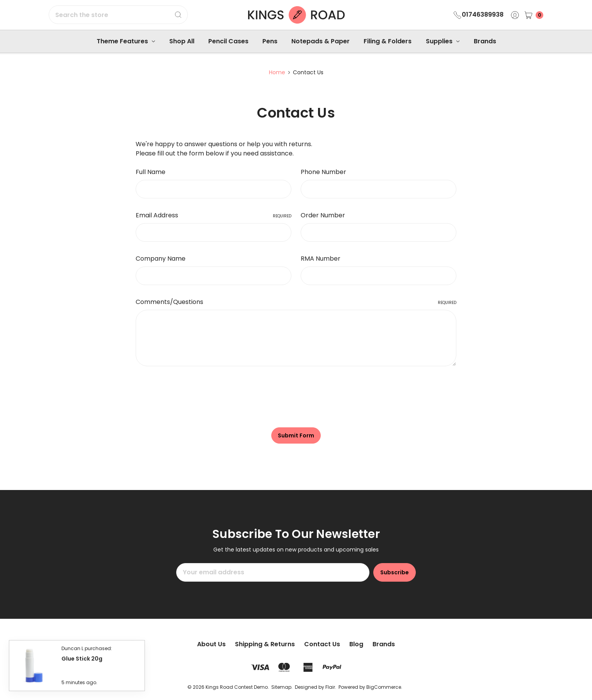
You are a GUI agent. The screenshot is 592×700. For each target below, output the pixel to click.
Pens (270, 41)
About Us (211, 644)
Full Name (151, 172)
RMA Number (321, 259)
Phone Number (323, 172)
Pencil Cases (228, 41)
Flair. (331, 687)
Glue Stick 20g (82, 657)
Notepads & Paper (321, 41)
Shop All (182, 41)
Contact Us (322, 644)
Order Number (323, 215)
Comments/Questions (296, 302)
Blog (356, 644)
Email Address (213, 215)
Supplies (443, 41)
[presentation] (194, 394)
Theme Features (126, 41)
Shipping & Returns (265, 644)
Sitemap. (282, 687)
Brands (485, 41)
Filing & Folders (388, 41)
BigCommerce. (384, 687)
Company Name (161, 259)
